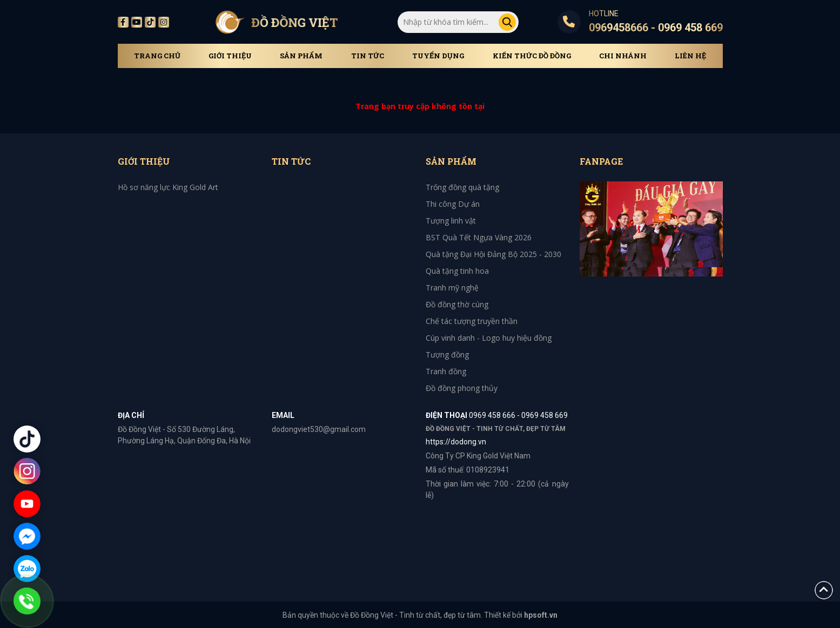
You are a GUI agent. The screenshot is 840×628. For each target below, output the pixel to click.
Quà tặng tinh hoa (457, 271)
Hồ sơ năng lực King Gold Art (168, 187)
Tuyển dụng (438, 56)
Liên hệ (690, 56)
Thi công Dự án (453, 204)
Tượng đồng (447, 354)
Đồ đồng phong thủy (462, 388)
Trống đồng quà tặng (462, 187)
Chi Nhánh (623, 56)
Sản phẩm (301, 56)
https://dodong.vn (456, 442)
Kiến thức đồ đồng (532, 56)
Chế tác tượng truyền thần (472, 321)
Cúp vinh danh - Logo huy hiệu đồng (489, 338)
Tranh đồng (446, 371)
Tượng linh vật (451, 221)
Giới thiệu (230, 56)
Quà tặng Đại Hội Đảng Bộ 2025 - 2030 (493, 254)
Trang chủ (157, 56)
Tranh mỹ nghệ (452, 288)
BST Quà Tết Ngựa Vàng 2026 (479, 237)
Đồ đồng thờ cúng (457, 304)
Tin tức (368, 56)
